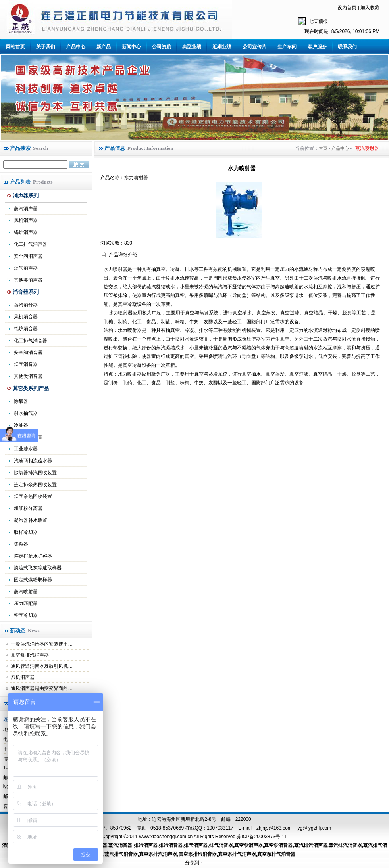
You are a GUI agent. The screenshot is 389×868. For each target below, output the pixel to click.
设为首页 (347, 8)
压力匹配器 (26, 604)
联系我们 (347, 47)
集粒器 (21, 544)
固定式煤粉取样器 (33, 580)
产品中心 (76, 47)
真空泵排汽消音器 (198, 854)
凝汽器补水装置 (31, 520)
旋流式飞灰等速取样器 (38, 568)
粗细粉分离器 (28, 508)
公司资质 (162, 47)
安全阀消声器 (28, 256)
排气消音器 (221, 845)
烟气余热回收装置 (33, 496)
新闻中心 (131, 47)
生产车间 (287, 47)
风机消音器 (26, 317)
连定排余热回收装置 (35, 485)
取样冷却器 (26, 532)
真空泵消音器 (278, 845)
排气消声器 (196, 845)
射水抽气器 (26, 413)
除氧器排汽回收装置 (35, 473)
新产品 (104, 47)
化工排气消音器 (31, 341)
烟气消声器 (26, 268)
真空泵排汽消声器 (30, 655)
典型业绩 (192, 47)
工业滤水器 (26, 449)
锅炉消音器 (26, 329)
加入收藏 (370, 8)
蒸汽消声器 (26, 209)
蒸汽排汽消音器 (345, 845)
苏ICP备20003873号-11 (262, 837)
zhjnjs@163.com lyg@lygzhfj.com (294, 828)
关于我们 (46, 47)
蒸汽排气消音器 (121, 854)
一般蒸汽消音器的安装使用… (42, 644)
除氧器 (21, 401)
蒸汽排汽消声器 (311, 845)
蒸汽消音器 (26, 305)
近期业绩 (222, 47)
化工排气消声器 (31, 244)
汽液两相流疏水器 (33, 461)
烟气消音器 (26, 364)
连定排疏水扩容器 (33, 556)
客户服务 (317, 47)
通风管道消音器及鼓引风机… (42, 666)
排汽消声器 (146, 845)
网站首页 (15, 47)
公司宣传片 (254, 47)
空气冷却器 (26, 615)
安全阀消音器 (28, 353)
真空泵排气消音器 (276, 854)
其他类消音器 (28, 376)
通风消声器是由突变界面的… (42, 688)
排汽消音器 (171, 845)
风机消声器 (26, 220)
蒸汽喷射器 (26, 592)
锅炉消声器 (26, 232)
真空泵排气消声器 (237, 854)
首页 (323, 148)
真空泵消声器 (248, 845)
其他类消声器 (28, 280)
